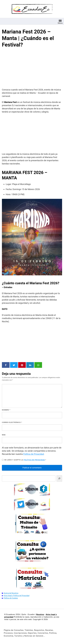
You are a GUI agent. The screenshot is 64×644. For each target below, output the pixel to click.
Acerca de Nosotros (11, 593)
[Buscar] (59, 478)
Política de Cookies (11, 598)
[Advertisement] (32, 68)
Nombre (6, 410)
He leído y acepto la (24, 460)
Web (4, 435)
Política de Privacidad (34, 454)
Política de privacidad (35, 460)
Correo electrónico (12, 422)
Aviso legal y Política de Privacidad (16, 596)
